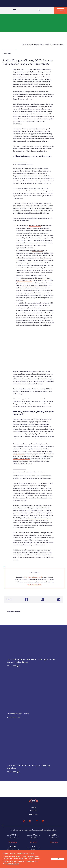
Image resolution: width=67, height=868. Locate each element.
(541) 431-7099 (54, 842)
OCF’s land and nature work (33, 577)
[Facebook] (30, 821)
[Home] (34, 3)
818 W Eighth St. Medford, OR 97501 (13, 848)
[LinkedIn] (43, 821)
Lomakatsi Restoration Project (41, 79)
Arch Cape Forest (37, 251)
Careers (33, 807)
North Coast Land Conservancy (42, 258)
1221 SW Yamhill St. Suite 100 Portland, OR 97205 (13, 837)
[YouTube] (37, 821)
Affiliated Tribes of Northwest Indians (35, 285)
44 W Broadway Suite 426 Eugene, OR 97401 (54, 837)
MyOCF (61, 10)
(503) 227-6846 (13, 842)
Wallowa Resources (35, 226)
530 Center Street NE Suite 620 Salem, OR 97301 (33, 849)
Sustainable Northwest (24, 260)
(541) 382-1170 (33, 842)
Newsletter (33, 814)
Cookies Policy (13, 864)
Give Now (34, 811)
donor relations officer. (35, 584)
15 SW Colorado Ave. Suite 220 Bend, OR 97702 (33, 837)
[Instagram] (24, 821)
